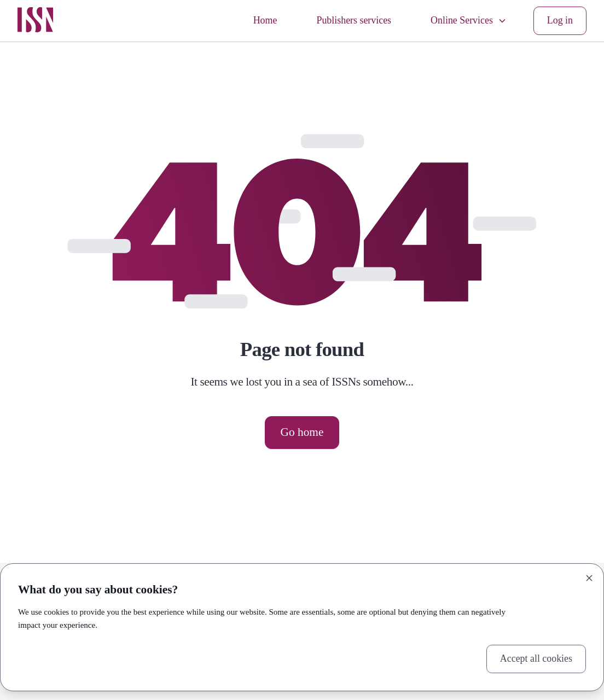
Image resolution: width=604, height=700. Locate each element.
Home (265, 20)
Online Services (469, 20)
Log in (560, 20)
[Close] (589, 578)
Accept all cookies (536, 658)
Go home (302, 432)
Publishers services (354, 20)
